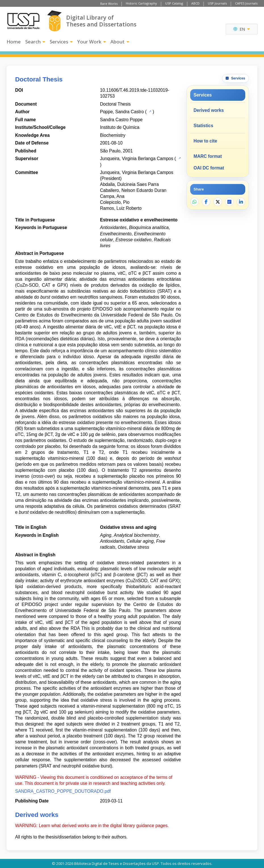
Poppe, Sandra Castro (122, 112)
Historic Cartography (141, 3)
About (120, 42)
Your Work (92, 42)
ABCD (195, 3)
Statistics (203, 126)
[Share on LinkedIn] (241, 202)
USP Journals (217, 3)
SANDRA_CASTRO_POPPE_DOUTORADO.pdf (63, 791)
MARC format (208, 156)
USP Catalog (174, 3)
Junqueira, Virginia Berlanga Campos (137, 159)
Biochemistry (113, 135)
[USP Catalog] (149, 111)
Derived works (209, 110)
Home (14, 42)
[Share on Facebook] (206, 202)
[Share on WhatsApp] (194, 202)
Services (61, 42)
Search (35, 42)
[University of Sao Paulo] (23, 21)
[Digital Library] (54, 21)
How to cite (205, 141)
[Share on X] (218, 202)
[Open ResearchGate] (229, 202)
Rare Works (109, 4)
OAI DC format (209, 168)
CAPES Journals (246, 3)
